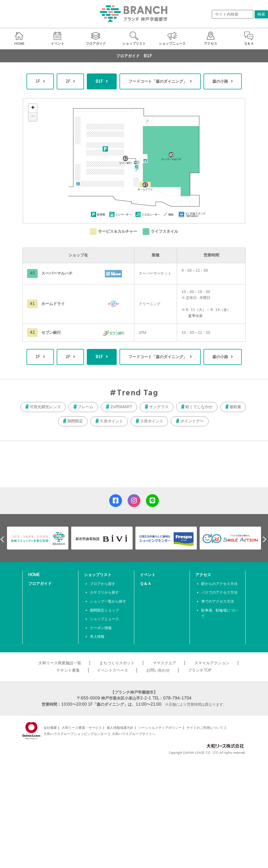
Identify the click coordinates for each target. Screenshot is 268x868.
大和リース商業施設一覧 (60, 663)
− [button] (33, 117)
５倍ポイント (111, 421)
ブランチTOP (200, 670)
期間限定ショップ (104, 610)
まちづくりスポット (117, 663)
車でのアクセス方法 (218, 601)
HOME (34, 575)
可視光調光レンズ (45, 407)
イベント (148, 575)
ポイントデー (192, 421)
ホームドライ (53, 304)
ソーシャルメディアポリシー (160, 728)
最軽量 (235, 407)
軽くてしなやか (199, 407)
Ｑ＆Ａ (146, 584)
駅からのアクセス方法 (219, 584)
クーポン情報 (101, 628)
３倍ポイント (152, 421)
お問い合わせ (158, 670)
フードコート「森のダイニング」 (158, 81)
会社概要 (50, 728)
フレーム (85, 407)
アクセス (203, 575)
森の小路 (220, 81)
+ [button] (33, 108)
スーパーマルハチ (57, 273)
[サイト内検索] (233, 14)
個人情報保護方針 (120, 728)
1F (38, 81)
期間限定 (75, 421)
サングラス (159, 407)
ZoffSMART (121, 407)
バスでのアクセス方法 (219, 592)
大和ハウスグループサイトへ (134, 734)
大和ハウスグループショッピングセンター (75, 734)
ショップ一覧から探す (108, 601)
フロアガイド (40, 584)
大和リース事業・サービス (82, 728)
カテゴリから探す (104, 592)
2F (68, 81)
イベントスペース (113, 670)
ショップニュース (104, 619)
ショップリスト (98, 575)
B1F (99, 81)
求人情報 (97, 636)
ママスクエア (164, 663)
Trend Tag (137, 393)
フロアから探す (103, 584)
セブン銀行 (51, 332)
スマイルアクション (212, 663)
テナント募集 (68, 670)
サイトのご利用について (205, 728)
